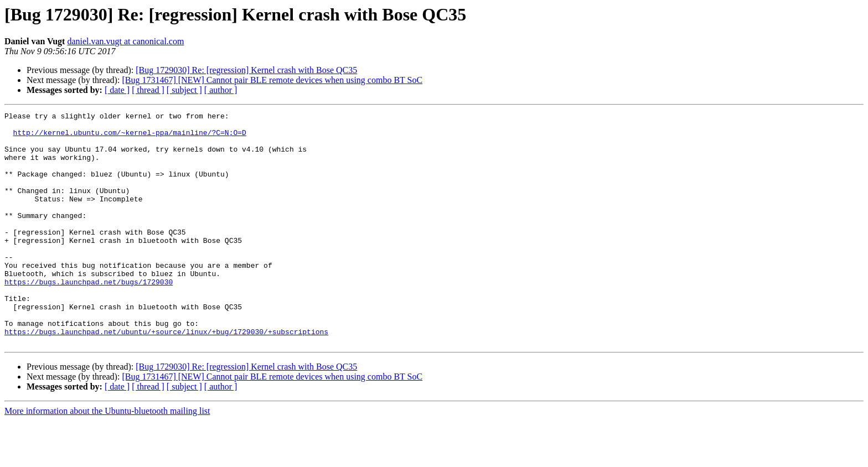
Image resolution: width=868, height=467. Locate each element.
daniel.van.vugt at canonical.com (125, 41)
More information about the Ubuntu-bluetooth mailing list (107, 457)
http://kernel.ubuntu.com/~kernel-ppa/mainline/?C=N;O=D (130, 137)
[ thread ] (148, 90)
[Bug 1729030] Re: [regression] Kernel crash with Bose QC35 (246, 70)
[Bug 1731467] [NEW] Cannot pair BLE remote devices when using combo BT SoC (272, 80)
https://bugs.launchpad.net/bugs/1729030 (89, 316)
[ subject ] (184, 90)
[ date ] (117, 90)
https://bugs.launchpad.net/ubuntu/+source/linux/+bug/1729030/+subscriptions (166, 376)
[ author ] (221, 90)
